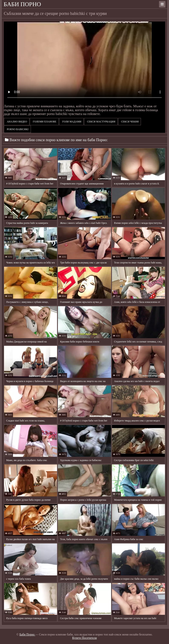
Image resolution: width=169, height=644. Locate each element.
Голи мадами (71, 122)
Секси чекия (130, 122)
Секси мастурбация (101, 122)
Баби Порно (22, 4)
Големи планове (44, 122)
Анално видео (17, 122)
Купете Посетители (84, 638)
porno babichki (17, 129)
